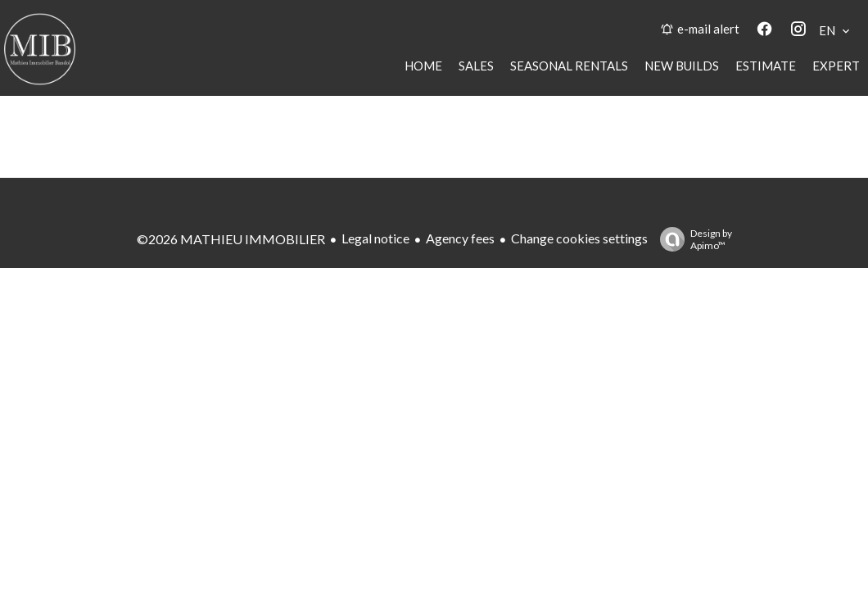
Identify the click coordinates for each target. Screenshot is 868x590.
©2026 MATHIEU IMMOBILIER (231, 239)
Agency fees (460, 238)
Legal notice (375, 238)
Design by (692, 239)
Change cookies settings (579, 238)
